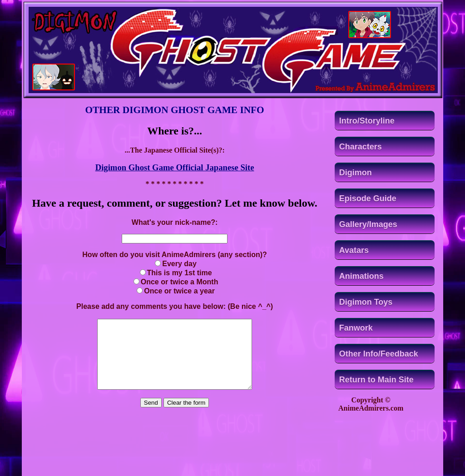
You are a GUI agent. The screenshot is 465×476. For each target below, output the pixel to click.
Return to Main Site (376, 380)
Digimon (356, 173)
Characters (361, 147)
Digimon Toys (366, 302)
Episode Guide (368, 198)
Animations (361, 276)
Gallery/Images (368, 224)
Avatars (354, 250)
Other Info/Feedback (379, 354)
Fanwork (356, 328)
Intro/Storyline (367, 121)
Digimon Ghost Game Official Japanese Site (175, 167)
